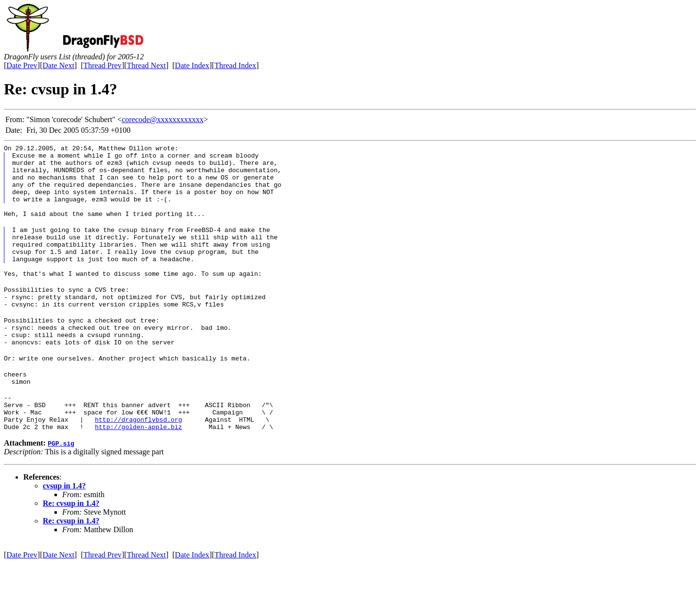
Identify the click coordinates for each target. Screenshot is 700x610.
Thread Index (235, 65)
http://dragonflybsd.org (138, 465)
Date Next (59, 65)
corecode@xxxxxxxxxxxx (162, 119)
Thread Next (146, 65)
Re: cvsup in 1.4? (71, 550)
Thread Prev (102, 65)
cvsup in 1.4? (64, 532)
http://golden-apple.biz (138, 473)
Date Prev (22, 65)
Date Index (192, 65)
